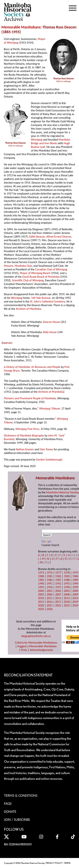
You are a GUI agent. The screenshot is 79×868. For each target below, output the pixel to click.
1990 (41, 583)
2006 (50, 594)
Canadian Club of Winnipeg (51, 269)
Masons (8, 266)
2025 (41, 609)
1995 (41, 587)
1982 (58, 576)
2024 (75, 605)
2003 (67, 591)
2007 (58, 594)
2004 (75, 591)
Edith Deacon (37, 237)
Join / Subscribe (17, 820)
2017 (58, 602)
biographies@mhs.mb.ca (36, 636)
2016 (50, 602)
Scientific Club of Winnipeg (28, 280)
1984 (75, 576)
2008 (67, 594)
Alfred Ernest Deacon (59, 237)
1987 (58, 580)
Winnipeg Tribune (50, 408)
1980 (41, 576)
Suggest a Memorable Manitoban (37, 646)
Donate (10, 811)
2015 (41, 602)
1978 (67, 573)
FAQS (8, 803)
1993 (67, 583)
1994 (75, 583)
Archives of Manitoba (28, 309)
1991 (50, 583)
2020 (41, 605)
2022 (58, 605)
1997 (58, 587)
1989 (75, 580)
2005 (41, 594)
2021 (50, 605)
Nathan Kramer (25, 449)
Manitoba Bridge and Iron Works (51, 141)
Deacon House (52, 322)
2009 (75, 594)
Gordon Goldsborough (49, 460)
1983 (67, 576)
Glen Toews (46, 449)
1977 (58, 573)
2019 (75, 602)
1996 (50, 587)
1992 (58, 583)
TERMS (67, 863)
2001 (50, 591)
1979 (75, 573)
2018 (67, 602)
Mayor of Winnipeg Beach (35, 273)
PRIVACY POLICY (54, 863)
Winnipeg (37, 140)
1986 (50, 580)
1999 (75, 587)
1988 (67, 580)
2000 (41, 591)
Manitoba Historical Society (62, 492)
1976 (50, 573)
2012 (58, 598)
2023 (67, 605)
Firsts (24, 650)
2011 (50, 598)
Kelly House (50, 332)
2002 (58, 591)
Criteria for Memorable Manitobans (36, 643)
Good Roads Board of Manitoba (41, 277)
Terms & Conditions (21, 795)
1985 (41, 580)
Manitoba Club (23, 266)
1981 (50, 576)
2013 (67, 598)
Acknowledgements (42, 650)
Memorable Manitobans (21, 27)
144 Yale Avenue (41, 298)
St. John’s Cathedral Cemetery (48, 301)
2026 (50, 609)
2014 (75, 598)
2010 (41, 598)
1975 (41, 573)
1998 (67, 587)
